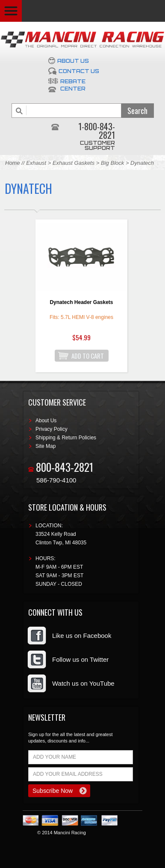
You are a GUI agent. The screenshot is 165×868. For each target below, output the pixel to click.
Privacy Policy (52, 429)
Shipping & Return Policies (66, 438)
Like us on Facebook (82, 636)
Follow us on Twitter (80, 659)
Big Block (112, 163)
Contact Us (79, 71)
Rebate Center (73, 85)
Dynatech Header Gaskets (81, 302)
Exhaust (37, 163)
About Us (73, 61)
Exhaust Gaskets (74, 163)
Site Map (46, 446)
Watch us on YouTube (83, 683)
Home (13, 163)
